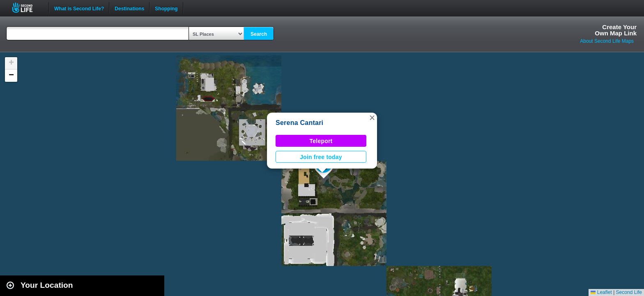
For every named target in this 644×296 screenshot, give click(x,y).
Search (259, 34)
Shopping (166, 8)
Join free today (321, 157)
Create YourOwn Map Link (616, 30)
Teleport (321, 141)
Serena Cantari (299, 123)
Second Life (27, 8)
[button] (372, 118)
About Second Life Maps (607, 41)
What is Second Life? (79, 8)
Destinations (129, 8)
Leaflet (601, 292)
